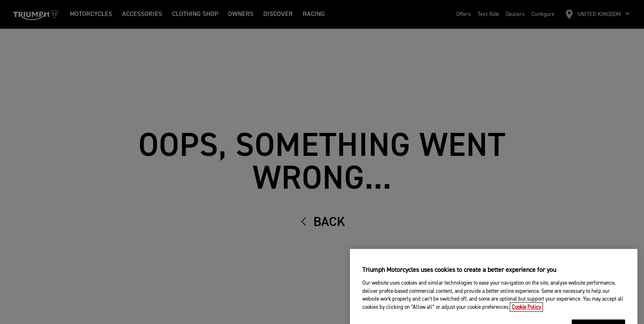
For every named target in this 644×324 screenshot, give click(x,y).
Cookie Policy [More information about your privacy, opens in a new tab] (526, 312)
